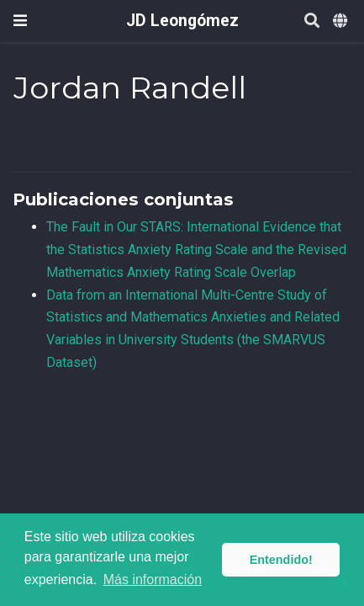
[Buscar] (312, 21)
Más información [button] (153, 579)
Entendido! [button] (281, 560)
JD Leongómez (182, 21)
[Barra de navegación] (20, 21)
